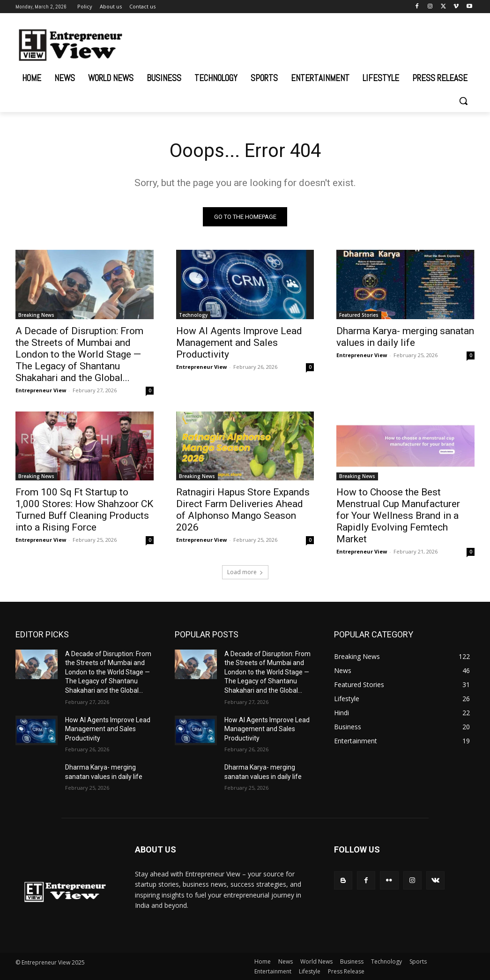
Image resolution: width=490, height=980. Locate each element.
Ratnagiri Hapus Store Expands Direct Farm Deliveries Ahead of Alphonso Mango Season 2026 (243, 510)
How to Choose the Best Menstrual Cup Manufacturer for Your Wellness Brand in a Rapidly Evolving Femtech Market (398, 516)
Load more (245, 572)
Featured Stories (359, 314)
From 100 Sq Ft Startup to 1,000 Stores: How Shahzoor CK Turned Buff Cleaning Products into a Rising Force (84, 510)
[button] (463, 101)
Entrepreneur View (41, 390)
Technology (193, 314)
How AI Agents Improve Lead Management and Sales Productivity (239, 342)
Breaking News (36, 314)
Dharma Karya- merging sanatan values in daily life (405, 336)
